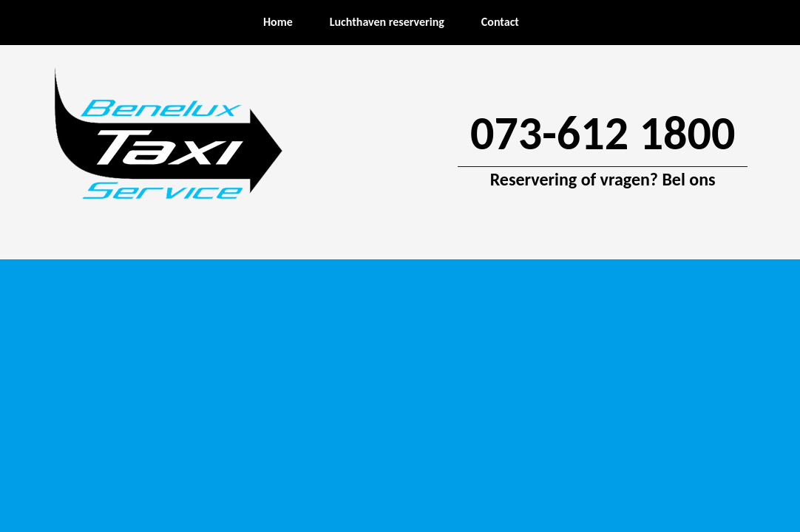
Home (278, 22)
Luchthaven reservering (387, 22)
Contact (500, 22)
